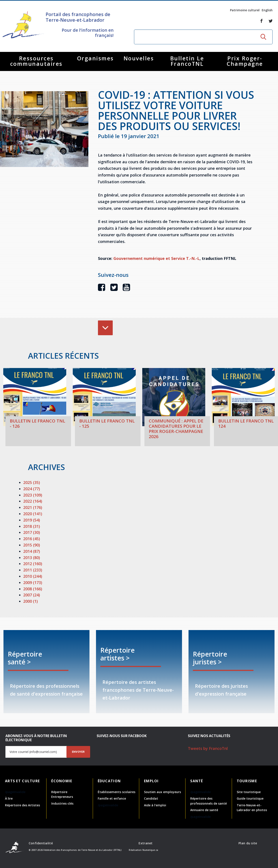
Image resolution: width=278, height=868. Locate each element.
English (267, 10)
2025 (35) (32, 482)
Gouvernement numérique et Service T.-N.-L (156, 258)
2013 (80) (32, 558)
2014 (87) (32, 551)
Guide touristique (250, 798)
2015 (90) (32, 545)
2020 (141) (33, 514)
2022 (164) (33, 501)
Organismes (95, 58)
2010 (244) (33, 576)
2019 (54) (32, 520)
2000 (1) (31, 601)
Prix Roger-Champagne (245, 61)
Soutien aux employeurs (162, 792)
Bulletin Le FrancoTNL (187, 61)
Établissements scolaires (117, 792)
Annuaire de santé (204, 810)
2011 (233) (33, 570)
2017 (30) (32, 532)
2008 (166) (33, 589)
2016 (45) (32, 539)
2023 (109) (33, 495)
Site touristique (249, 792)
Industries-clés (62, 803)
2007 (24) (32, 595)
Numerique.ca (150, 850)
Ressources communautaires (36, 61)
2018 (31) (32, 526)
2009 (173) (33, 583)
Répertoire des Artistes (22, 805)
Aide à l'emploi (155, 805)
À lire (9, 798)
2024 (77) (32, 489)
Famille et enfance (112, 798)
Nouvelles (139, 58)
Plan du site (248, 843)
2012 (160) (33, 564)
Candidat (151, 798)
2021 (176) (33, 507)
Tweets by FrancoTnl (208, 748)
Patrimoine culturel (245, 10)
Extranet (146, 843)
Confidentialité (41, 843)
